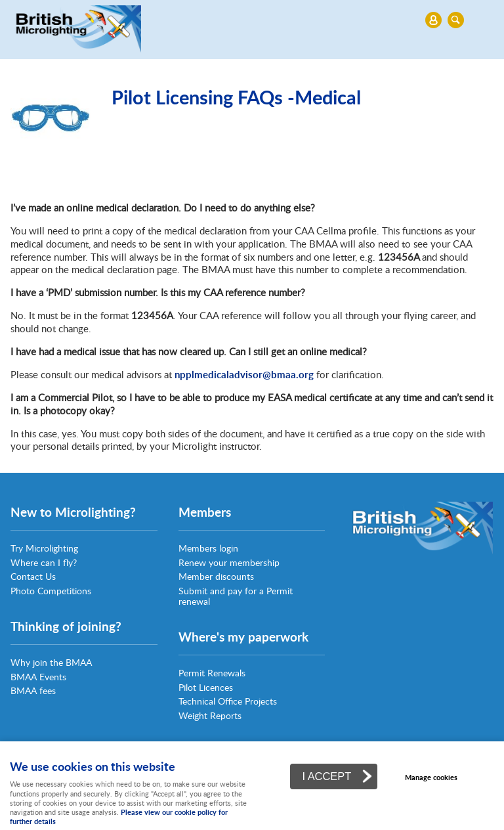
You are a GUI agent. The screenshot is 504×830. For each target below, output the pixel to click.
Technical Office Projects (228, 701)
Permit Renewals (212, 673)
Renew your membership (229, 562)
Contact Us (33, 576)
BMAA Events (38, 677)
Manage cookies (431, 777)
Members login (208, 548)
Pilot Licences (206, 687)
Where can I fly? (44, 562)
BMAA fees (33, 690)
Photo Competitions (51, 591)
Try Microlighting (44, 548)
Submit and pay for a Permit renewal (236, 596)
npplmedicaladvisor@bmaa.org (244, 374)
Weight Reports (210, 715)
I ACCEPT (326, 776)
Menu (249, 20)
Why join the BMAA (51, 662)
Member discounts (216, 576)
